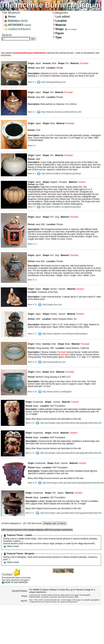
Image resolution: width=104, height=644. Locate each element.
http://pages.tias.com (52, 305)
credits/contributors (18, 29)
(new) (18, 25)
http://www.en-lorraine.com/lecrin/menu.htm (61, 112)
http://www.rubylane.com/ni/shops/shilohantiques (65, 334)
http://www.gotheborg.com (53, 82)
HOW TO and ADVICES (16, 583)
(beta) (16, 21)
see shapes (72, 29)
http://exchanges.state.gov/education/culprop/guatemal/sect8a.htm (71, 423)
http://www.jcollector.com (54, 362)
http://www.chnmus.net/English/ (57, 392)
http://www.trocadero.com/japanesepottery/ (61, 174)
